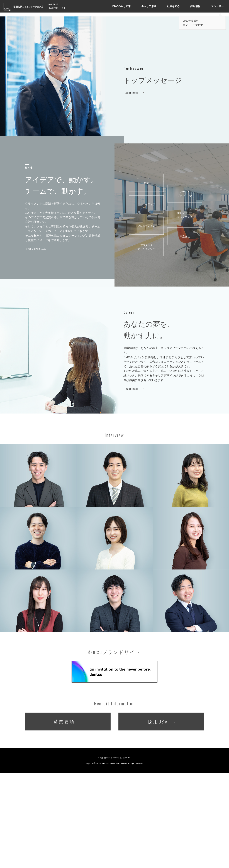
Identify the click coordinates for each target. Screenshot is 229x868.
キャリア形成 (149, 6)
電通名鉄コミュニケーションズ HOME (115, 853)
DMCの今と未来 (121, 6)
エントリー (217, 6)
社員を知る (173, 6)
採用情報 (195, 6)
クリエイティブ (146, 299)
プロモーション (146, 321)
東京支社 (185, 332)
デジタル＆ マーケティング (146, 342)
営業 (146, 278)
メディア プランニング (185, 289)
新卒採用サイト (57, 6)
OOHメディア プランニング (185, 310)
